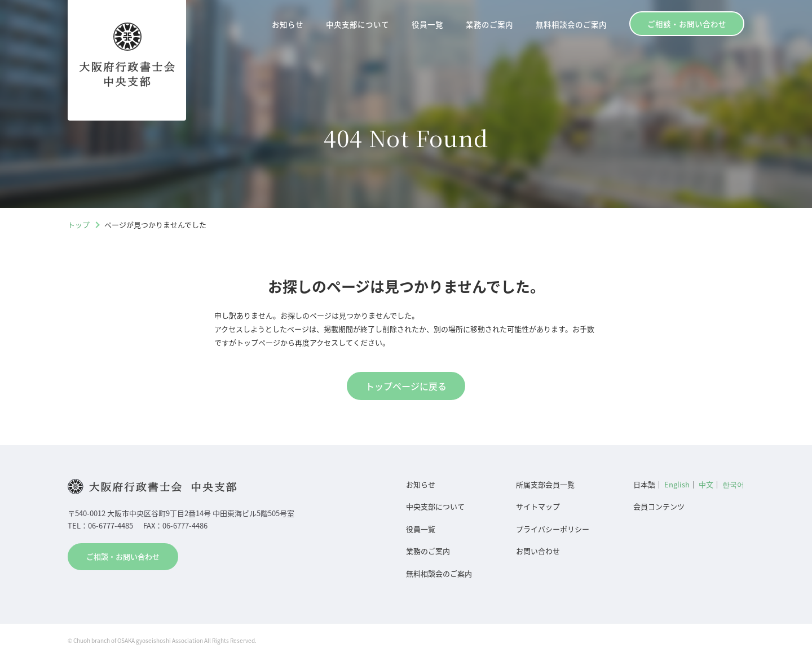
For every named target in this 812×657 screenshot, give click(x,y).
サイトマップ (538, 506)
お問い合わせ (538, 551)
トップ (79, 225)
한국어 (733, 484)
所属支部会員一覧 (545, 484)
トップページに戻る (406, 386)
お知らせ (288, 24)
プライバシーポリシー (553, 529)
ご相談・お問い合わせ (687, 24)
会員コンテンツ (659, 506)
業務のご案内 (489, 24)
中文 (706, 484)
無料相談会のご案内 (571, 24)
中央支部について (358, 24)
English (677, 484)
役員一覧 (427, 24)
